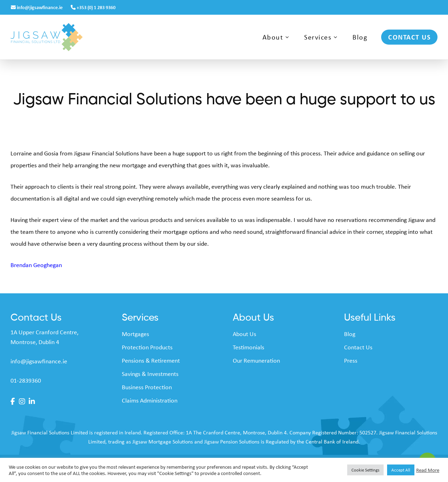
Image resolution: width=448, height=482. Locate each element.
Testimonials (248, 347)
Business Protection (147, 387)
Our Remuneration (256, 361)
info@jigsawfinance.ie (37, 7)
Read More (428, 470)
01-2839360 (26, 380)
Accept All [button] (401, 470)
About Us (244, 334)
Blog (350, 334)
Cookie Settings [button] (365, 470)
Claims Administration (150, 400)
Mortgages (135, 334)
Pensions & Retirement (151, 361)
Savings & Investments (150, 374)
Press (351, 361)
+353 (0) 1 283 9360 (93, 7)
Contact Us (358, 347)
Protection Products (147, 347)
